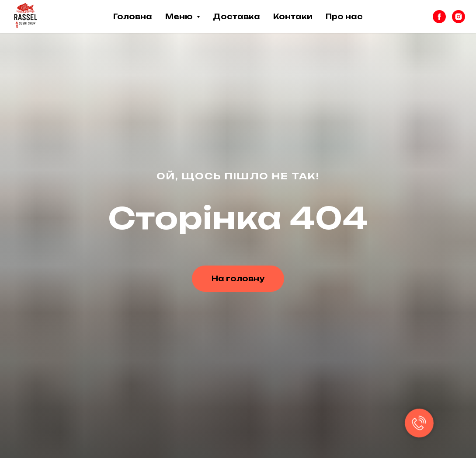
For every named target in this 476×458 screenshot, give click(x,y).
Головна (133, 17)
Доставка (236, 17)
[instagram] (459, 17)
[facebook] (439, 17)
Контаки (293, 17)
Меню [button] (180, 17)
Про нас (344, 17)
